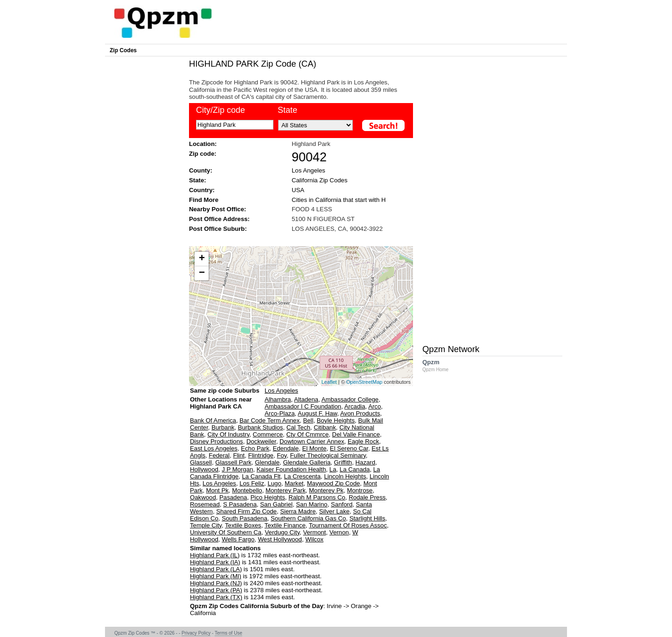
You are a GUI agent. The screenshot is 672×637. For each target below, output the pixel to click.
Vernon (339, 532)
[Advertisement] (296, 239)
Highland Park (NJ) (216, 583)
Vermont (314, 532)
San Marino (311, 504)
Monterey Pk (326, 490)
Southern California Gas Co (308, 518)
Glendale (267, 462)
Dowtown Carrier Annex (312, 441)
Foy (282, 455)
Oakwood (203, 497)
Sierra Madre (298, 511)
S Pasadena (240, 504)
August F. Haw (317, 413)
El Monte (314, 448)
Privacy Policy (196, 633)
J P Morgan (237, 469)
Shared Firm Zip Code (246, 511)
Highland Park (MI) (216, 576)
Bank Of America (213, 420)
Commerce (268, 434)
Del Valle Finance (356, 434)
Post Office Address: (219, 219)
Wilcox (314, 539)
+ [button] (202, 259)
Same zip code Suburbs (225, 391)
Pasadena (233, 497)
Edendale (286, 448)
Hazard (366, 462)
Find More (204, 200)
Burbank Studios (261, 427)
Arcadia (355, 406)
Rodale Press (367, 497)
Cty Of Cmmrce (307, 434)
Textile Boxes (243, 525)
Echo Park (255, 448)
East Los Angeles (214, 448)
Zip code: (203, 154)
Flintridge (261, 455)
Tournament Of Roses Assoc (348, 525)
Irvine (334, 606)
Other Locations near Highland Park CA (221, 406)
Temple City (206, 525)
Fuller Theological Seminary (328, 455)
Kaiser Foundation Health (291, 469)
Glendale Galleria (307, 462)
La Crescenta (302, 476)
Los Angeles (308, 170)
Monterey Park (286, 490)
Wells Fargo (238, 539)
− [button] (202, 273)
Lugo (274, 483)
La (333, 469)
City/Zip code (220, 110)
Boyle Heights (336, 420)
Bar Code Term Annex (269, 420)
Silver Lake (334, 511)
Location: (203, 144)
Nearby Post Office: (217, 209)
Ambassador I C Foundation (303, 406)
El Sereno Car (349, 448)
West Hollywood (280, 539)
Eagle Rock (363, 441)
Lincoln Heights (345, 476)
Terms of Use (228, 633)
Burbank (223, 427)
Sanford (342, 504)
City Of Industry (228, 434)
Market (294, 483)
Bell (308, 420)
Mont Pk (217, 490)
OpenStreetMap (364, 382)
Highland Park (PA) (216, 590)
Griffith (343, 462)
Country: (202, 190)
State (287, 110)
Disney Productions (217, 441)
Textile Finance (285, 525)
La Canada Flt (261, 476)
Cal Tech (298, 427)
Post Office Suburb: (218, 229)
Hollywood (204, 469)
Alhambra (278, 399)
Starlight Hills (367, 518)
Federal (219, 455)
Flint (239, 455)
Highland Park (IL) (215, 555)
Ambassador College (350, 399)
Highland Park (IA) (215, 562)
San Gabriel (276, 504)
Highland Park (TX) (216, 597)
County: (201, 170)
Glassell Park (233, 462)
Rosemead (205, 504)
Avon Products (360, 413)
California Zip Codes (319, 180)
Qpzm (440, 365)
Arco (374, 406)
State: (198, 180)
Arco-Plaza (280, 413)
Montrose (360, 490)
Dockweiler (261, 441)
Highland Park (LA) (216, 569)
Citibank (325, 427)
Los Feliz (252, 483)
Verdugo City (283, 532)
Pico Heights (268, 497)
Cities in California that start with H (339, 200)
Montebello (247, 490)
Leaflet (329, 382)
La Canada (355, 469)
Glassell (201, 462)
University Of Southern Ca (226, 532)
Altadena (306, 399)
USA (298, 190)
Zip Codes (123, 50)
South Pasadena (245, 518)
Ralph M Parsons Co (317, 497)
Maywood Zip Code (334, 483)
